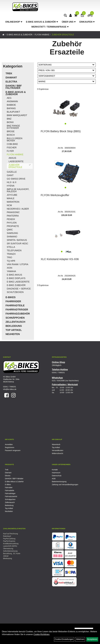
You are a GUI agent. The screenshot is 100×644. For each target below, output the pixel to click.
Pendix (11, 219)
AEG (9, 98)
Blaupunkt (13, 112)
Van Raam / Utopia (18, 264)
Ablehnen (80, 639)
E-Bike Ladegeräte (18, 282)
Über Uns (69, 22)
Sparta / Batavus (17, 240)
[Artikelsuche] (65, 16)
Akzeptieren (92, 639)
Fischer (12, 148)
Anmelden (9, 444)
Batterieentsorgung (59, 482)
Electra (11, 82)
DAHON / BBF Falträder (14, 87)
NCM (9, 205)
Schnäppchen (15, 318)
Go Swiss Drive (16, 179)
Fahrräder (13, 301)
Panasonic (13, 212)
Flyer (10, 151)
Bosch (11, 135)
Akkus (12, 158)
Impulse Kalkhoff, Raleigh (18, 190)
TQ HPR (11, 261)
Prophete (13, 226)
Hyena (11, 186)
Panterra (13, 216)
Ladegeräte (16, 161)
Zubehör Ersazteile (63, 35)
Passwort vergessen (13, 450)
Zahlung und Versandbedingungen (65, 485)
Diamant (11, 78)
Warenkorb (56, 444)
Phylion (12, 223)
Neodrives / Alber (18, 209)
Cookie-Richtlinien (41, 634)
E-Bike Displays (16, 278)
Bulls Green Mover (15, 140)
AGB (54, 479)
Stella (11, 247)
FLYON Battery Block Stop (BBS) (61, 131)
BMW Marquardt (17, 115)
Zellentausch (15, 322)
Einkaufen (87, 22)
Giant (10, 175)
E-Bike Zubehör (16, 285)
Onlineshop (14, 22)
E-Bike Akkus (14, 275)
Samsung (12, 233)
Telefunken (14, 251)
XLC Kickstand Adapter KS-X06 (60, 259)
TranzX (11, 254)
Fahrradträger (17, 310)
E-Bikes (11, 297)
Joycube (12, 195)
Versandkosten (58, 450)
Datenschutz (57, 476)
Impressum (56, 473)
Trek (9, 73)
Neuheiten (13, 334)
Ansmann (12, 101)
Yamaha (11, 271)
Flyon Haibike (42, 35)
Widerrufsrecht (58, 453)
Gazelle (12, 172)
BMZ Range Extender (13, 127)
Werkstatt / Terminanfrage (50, 27)
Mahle (11, 198)
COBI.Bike (12, 144)
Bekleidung (14, 326)
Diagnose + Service (19, 289)
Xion (9, 268)
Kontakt (55, 470)
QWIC (10, 230)
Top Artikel (14, 330)
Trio (9, 257)
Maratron (13, 202)
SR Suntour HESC (18, 244)
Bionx (10, 122)
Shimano (12, 237)
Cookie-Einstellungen (64, 639)
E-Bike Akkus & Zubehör (42, 22)
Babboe (11, 105)
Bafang (11, 108)
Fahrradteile (15, 305)
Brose (11, 131)
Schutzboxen (15, 292)
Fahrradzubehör (18, 314)
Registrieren (10, 447)
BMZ (9, 119)
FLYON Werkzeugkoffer (55, 195)
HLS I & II (12, 182)
